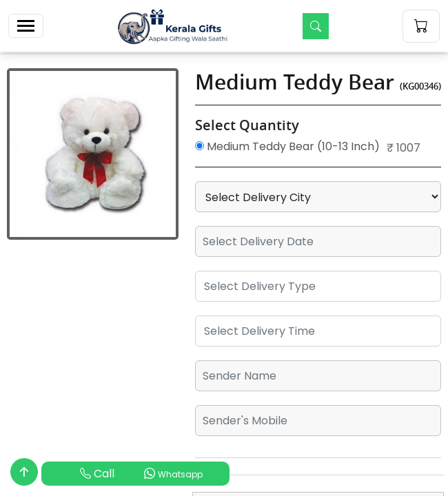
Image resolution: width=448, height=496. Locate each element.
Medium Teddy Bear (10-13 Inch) (287, 146)
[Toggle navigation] (26, 26)
